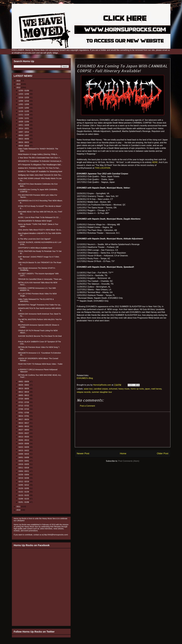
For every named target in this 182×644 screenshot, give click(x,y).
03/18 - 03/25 (24, 464)
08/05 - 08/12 (24, 395)
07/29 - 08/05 (24, 399)
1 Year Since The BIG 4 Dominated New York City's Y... (40, 158)
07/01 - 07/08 (24, 413)
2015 (19, 81)
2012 (19, 87)
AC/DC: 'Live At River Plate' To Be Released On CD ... (39, 217)
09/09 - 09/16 (24, 146)
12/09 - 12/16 (24, 101)
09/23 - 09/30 (24, 139)
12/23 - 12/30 (24, 94)
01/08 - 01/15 (24, 499)
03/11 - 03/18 (24, 468)
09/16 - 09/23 (24, 142)
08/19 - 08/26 (24, 388)
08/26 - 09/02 (24, 385)
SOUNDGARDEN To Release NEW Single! (35, 221)
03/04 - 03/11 (24, 471)
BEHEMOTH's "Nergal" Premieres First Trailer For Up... (40, 305)
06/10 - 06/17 (24, 423)
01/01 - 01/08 (24, 502)
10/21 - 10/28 (24, 125)
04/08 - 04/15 (24, 454)
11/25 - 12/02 (24, 108)
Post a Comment (87, 406)
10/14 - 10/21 (24, 128)
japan (148, 389)
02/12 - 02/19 (24, 482)
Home (123, 453)
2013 (19, 84)
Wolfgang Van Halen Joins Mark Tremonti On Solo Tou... (40, 175)
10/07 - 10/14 (24, 132)
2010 (19, 510)
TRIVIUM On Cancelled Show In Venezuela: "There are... (40, 279)
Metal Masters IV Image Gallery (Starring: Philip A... (38, 154)
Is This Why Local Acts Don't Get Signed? (34, 239)
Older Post (163, 453)
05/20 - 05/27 (24, 433)
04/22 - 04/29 (24, 447)
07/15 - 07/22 (24, 406)
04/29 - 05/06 (24, 444)
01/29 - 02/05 (24, 488)
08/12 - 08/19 (24, 392)
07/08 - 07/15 (24, 409)
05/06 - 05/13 (24, 440)
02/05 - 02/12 (24, 485)
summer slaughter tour (102, 392)
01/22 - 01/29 (24, 492)
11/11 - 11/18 (24, 115)
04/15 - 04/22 (24, 450)
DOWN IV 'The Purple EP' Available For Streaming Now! (40, 171)
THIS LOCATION (103, 168)
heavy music (124, 389)
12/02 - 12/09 (24, 104)
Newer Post (83, 453)
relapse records (84, 392)
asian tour (88, 389)
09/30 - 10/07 (24, 135)
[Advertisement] (123, 430)
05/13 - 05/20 (24, 437)
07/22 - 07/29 (24, 402)
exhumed (113, 389)
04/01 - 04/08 (24, 457)
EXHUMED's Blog (85, 378)
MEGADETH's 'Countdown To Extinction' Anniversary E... (40, 161)
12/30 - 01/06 (24, 91)
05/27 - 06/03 (24, 430)
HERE (155, 162)
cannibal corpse (101, 389)
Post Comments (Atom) (129, 461)
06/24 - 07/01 (24, 416)
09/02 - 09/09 (24, 382)
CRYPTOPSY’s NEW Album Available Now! (35, 248)
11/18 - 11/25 (24, 111)
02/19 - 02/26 (24, 478)
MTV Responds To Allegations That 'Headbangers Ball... (40, 165)
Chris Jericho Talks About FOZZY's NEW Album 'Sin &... (40, 230)
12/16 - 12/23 (24, 97)
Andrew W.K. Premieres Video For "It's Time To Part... (39, 168)
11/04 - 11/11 (24, 118)
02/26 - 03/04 (24, 475)
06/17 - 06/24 (24, 419)
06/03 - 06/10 (24, 426)
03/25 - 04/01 (24, 461)
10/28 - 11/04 (24, 122)
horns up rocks (137, 389)
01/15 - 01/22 (24, 495)
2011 (19, 507)
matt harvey (156, 389)
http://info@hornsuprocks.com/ (56, 535)
